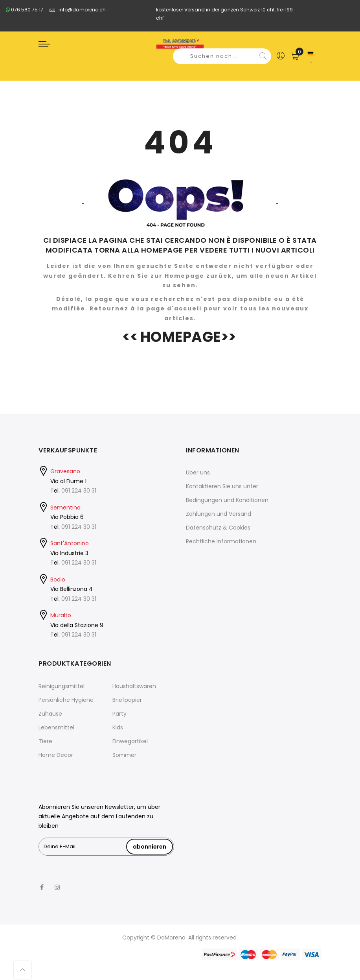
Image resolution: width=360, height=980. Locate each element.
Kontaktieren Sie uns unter (222, 486)
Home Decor (56, 755)
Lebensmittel (56, 727)
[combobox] (222, 56)
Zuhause (50, 714)
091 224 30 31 (79, 491)
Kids (118, 727)
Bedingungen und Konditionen (227, 500)
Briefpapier (127, 700)
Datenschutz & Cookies (218, 528)
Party (119, 714)
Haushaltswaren (134, 686)
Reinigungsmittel (62, 686)
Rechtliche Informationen (221, 541)
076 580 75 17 (25, 10)
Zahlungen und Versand (219, 514)
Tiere (45, 741)
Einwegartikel (130, 741)
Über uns (198, 472)
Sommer (124, 755)
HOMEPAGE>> (188, 337)
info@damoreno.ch (77, 10)
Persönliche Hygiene (66, 700)
